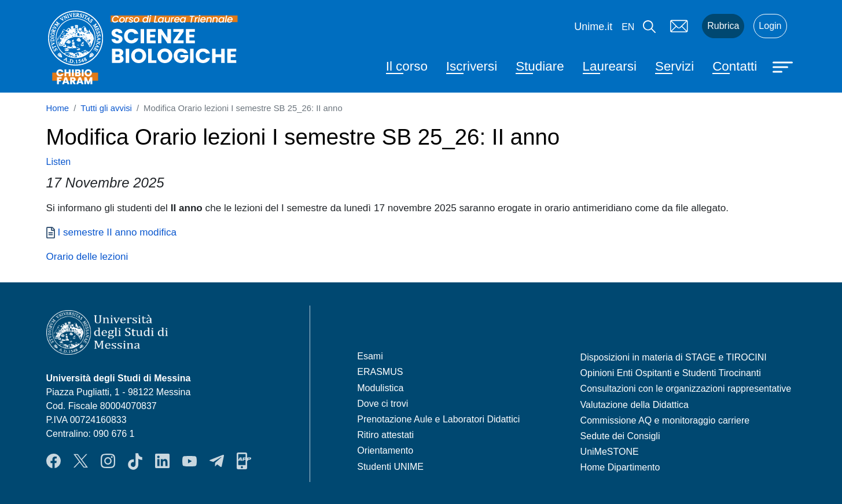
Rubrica (723, 26)
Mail (679, 26)
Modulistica (380, 388)
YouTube (190, 461)
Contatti (735, 66)
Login (770, 26)
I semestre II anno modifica (117, 232)
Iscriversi (472, 66)
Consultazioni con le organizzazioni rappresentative (686, 389)
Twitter (81, 461)
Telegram (217, 461)
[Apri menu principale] (784, 66)
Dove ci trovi (383, 404)
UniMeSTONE (610, 452)
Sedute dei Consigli (620, 436)
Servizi (674, 66)
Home (58, 108)
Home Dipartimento (620, 467)
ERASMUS (380, 372)
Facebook (54, 461)
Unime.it (593, 27)
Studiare (540, 66)
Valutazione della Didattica (635, 405)
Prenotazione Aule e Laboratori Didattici (438, 419)
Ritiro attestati (385, 435)
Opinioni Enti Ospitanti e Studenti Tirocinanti (671, 373)
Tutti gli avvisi (106, 108)
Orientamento (385, 450)
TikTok (135, 461)
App (244, 461)
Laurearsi (610, 66)
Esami (370, 356)
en (628, 27)
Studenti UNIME (390, 467)
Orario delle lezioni (87, 256)
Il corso (407, 66)
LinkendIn (162, 461)
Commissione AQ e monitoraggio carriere (665, 420)
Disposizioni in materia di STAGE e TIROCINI (674, 357)
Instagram (108, 461)
